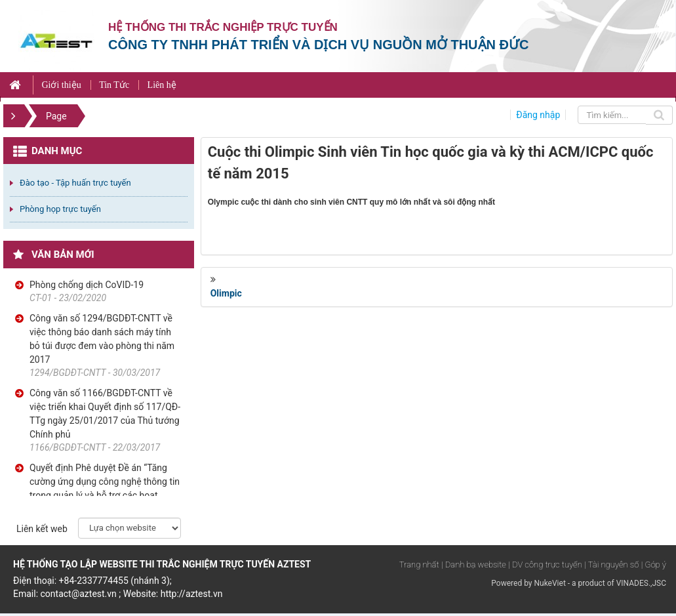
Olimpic (226, 293)
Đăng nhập (538, 115)
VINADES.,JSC (641, 583)
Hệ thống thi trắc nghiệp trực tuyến (223, 27)
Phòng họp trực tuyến (60, 209)
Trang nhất (419, 565)
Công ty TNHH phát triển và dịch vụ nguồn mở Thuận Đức (318, 45)
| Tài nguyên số (611, 565)
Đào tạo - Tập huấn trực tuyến (75, 183)
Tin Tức (114, 85)
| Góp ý (654, 565)
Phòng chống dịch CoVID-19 (87, 285)
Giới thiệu (61, 85)
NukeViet (549, 583)
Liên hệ (162, 85)
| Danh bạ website (474, 565)
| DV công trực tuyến (545, 565)
